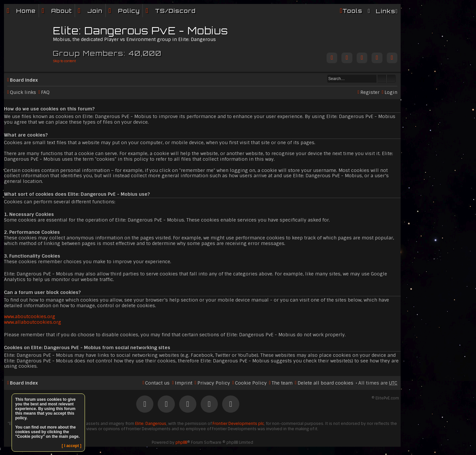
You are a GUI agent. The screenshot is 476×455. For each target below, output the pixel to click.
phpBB (181, 442)
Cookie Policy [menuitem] (251, 383)
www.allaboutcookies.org (33, 322)
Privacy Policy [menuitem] (214, 383)
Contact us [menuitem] (157, 383)
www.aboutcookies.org (30, 316)
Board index (24, 80)
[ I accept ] (72, 446)
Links (386, 11)
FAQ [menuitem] (45, 92)
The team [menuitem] (282, 383)
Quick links (23, 92)
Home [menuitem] (26, 11)
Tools (352, 11)
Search (382, 79)
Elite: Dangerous (151, 424)
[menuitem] (57, 11)
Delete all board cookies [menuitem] (325, 383)
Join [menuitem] (95, 11)
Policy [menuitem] (129, 11)
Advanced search (391, 79)
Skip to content (64, 61)
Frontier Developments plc (238, 424)
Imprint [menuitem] (184, 383)
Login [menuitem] (391, 92)
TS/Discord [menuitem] (175, 11)
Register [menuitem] (370, 92)
